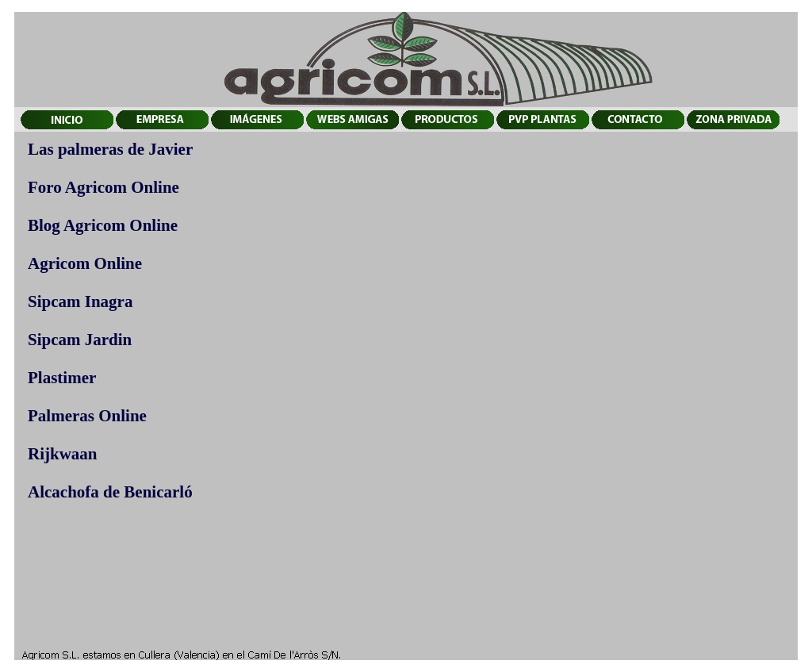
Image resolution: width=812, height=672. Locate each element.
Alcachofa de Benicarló (110, 492)
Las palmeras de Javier (110, 149)
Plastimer (62, 378)
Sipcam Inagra (80, 301)
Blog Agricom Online (103, 225)
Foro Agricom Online (103, 187)
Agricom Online (85, 263)
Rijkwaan (63, 454)
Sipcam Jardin (80, 340)
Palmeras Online (87, 416)
